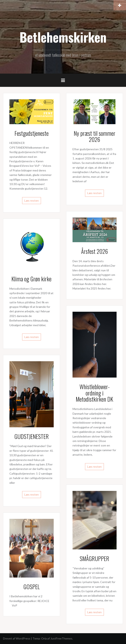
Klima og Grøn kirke (31, 279)
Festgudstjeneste (32, 133)
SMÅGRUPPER (94, 558)
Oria (44, 638)
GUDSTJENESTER (32, 436)
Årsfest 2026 (95, 251)
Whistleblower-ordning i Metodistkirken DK (94, 393)
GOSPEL (32, 587)
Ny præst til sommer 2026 (95, 136)
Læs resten (32, 200)
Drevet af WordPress (17, 638)
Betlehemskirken (63, 37)
